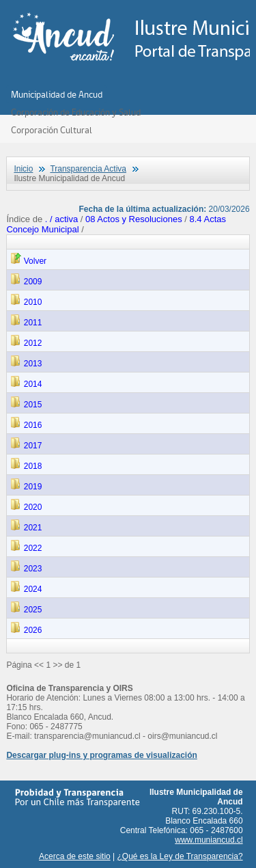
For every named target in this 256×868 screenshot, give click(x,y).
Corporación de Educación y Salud (76, 112)
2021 (26, 528)
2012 (26, 343)
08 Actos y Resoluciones (134, 219)
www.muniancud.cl (209, 840)
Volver (28, 261)
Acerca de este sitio (75, 856)
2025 (26, 610)
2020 (26, 507)
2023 (26, 569)
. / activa (63, 219)
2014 (26, 384)
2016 (26, 425)
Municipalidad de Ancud (57, 94)
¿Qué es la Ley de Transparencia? (180, 856)
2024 (26, 589)
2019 (26, 487)
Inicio (23, 169)
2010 (26, 302)
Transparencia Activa (88, 169)
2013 (26, 364)
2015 (26, 405)
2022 (26, 548)
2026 (26, 630)
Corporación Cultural (52, 130)
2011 (26, 323)
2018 (26, 466)
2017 (26, 446)
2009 (26, 282)
